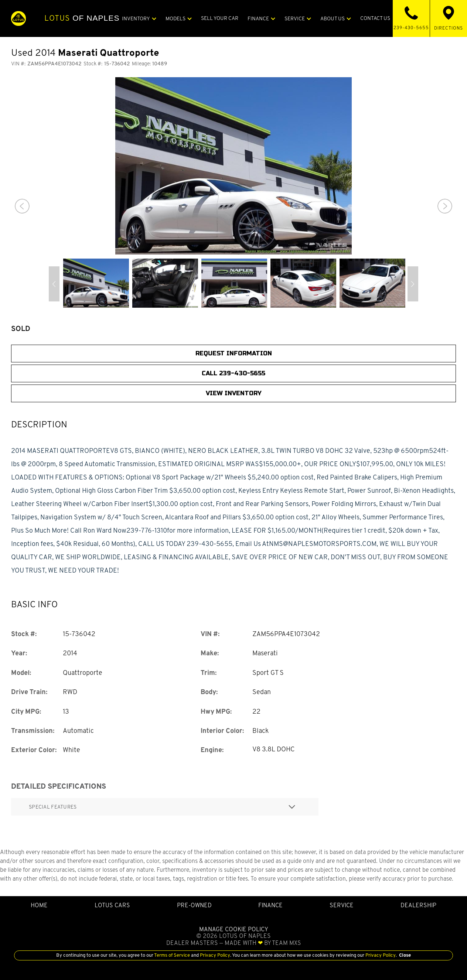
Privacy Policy (214, 955)
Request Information (234, 353)
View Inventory (234, 393)
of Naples (82, 18)
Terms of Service (172, 955)
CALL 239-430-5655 (234, 373)
